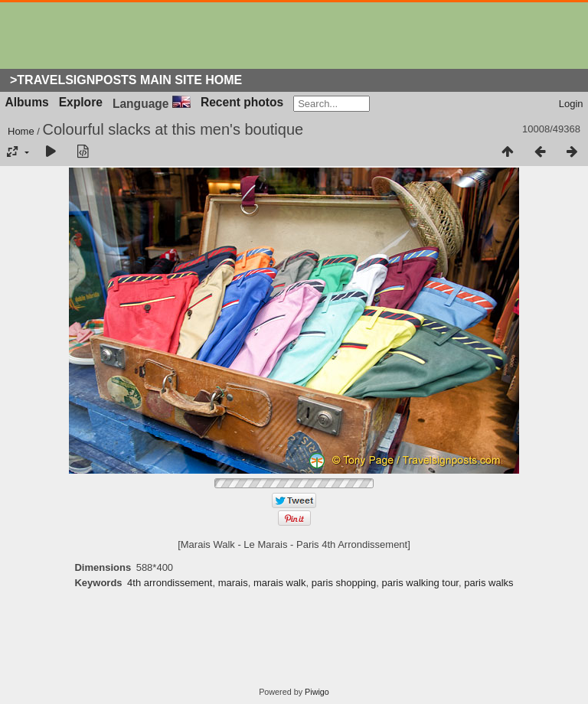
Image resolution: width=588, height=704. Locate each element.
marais (233, 583)
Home (21, 131)
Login (571, 104)
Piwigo (317, 692)
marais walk (280, 583)
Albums (27, 102)
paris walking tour (420, 583)
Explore (81, 102)
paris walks (488, 583)
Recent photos (242, 102)
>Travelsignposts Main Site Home (126, 80)
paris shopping (344, 583)
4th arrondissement (170, 583)
